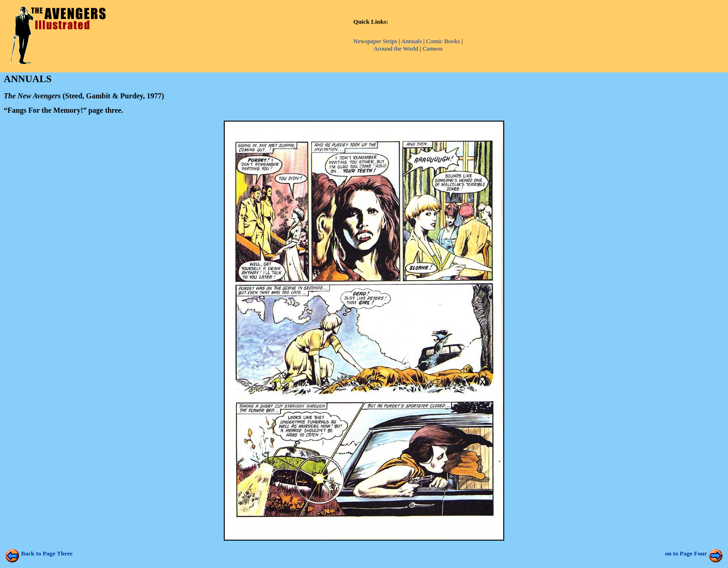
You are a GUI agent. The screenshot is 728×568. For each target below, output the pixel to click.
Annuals (411, 41)
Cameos (432, 48)
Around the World (396, 48)
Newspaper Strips (375, 41)
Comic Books (443, 41)
